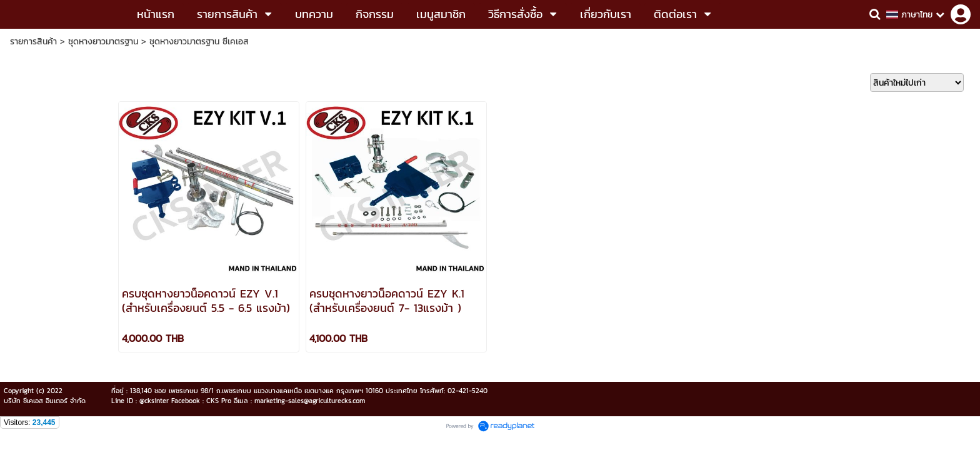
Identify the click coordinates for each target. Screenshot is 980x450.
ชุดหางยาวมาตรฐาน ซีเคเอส (199, 42)
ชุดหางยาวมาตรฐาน (103, 42)
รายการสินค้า (33, 42)
